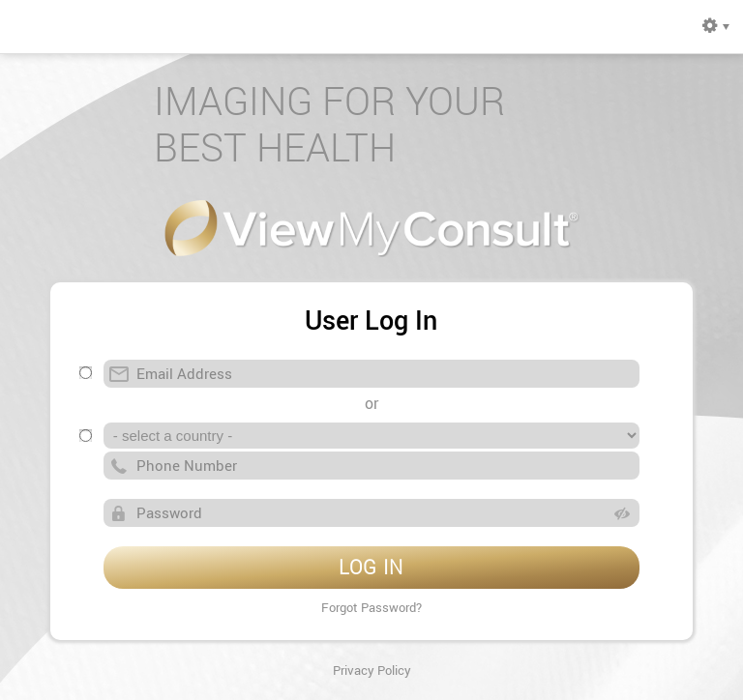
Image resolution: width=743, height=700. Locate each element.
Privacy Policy (372, 670)
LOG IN (371, 567)
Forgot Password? (371, 607)
